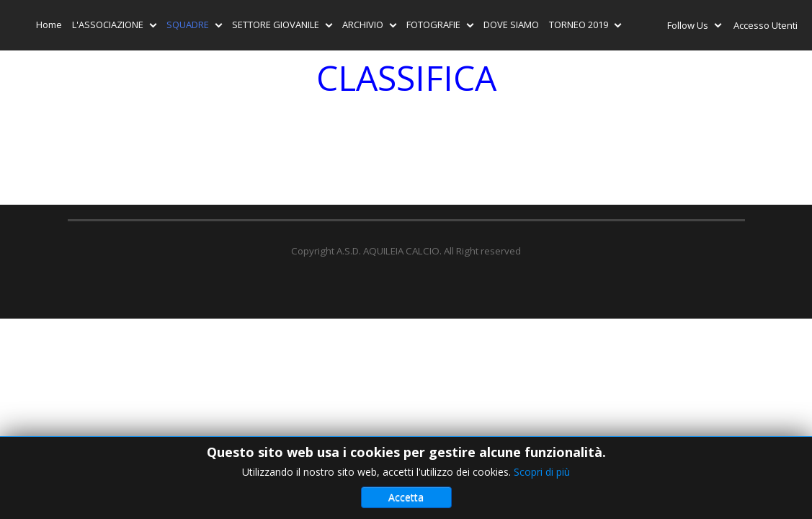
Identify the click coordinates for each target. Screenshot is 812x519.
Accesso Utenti (766, 25)
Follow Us (691, 28)
